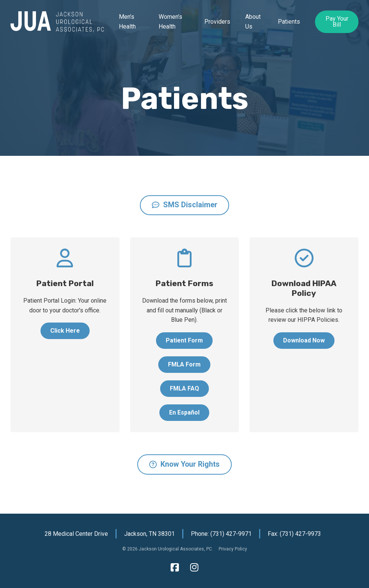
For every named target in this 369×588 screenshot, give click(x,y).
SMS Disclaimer (185, 205)
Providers (217, 22)
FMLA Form (184, 364)
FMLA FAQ (184, 388)
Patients (289, 22)
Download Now (304, 340)
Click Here (65, 331)
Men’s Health (127, 22)
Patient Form (184, 340)
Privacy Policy (233, 549)
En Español (184, 412)
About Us (253, 22)
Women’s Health (170, 22)
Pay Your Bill (337, 22)
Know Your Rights (184, 464)
